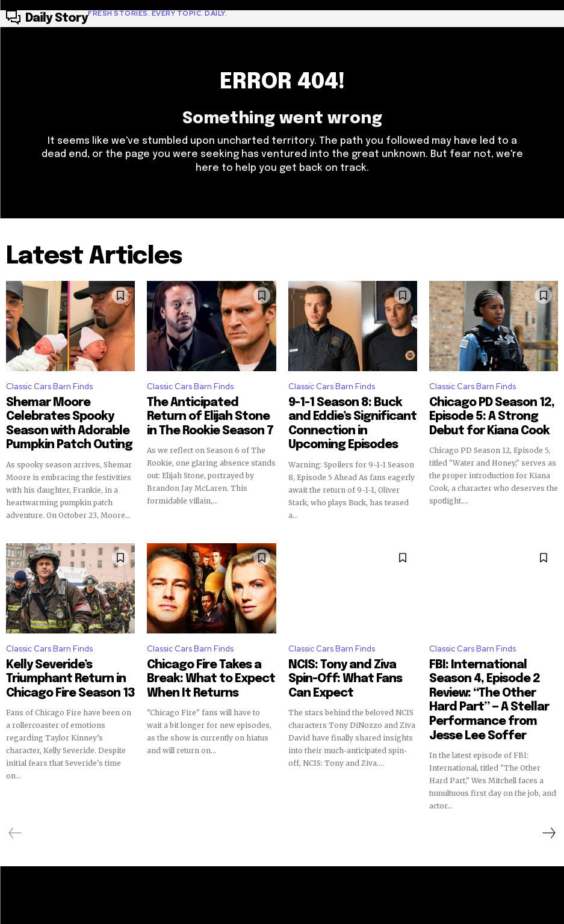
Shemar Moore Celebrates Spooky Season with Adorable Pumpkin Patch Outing (70, 417)
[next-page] (548, 795)
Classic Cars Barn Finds (49, 393)
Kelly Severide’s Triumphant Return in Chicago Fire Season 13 (70, 667)
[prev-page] (15, 795)
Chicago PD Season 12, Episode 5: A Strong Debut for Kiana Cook (493, 417)
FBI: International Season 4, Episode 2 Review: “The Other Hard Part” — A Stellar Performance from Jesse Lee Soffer (492, 677)
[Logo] (116, 19)
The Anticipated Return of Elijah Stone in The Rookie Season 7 (203, 417)
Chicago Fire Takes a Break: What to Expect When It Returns (203, 667)
